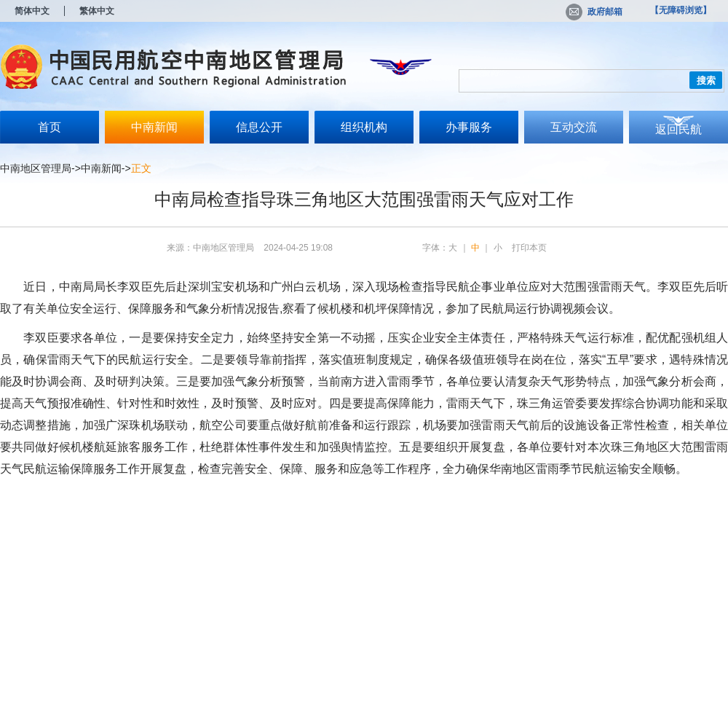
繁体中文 (97, 11)
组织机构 (364, 127)
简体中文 (32, 11)
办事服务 (469, 127)
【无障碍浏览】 (681, 10)
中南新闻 (154, 127)
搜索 (706, 80)
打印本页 (529, 248)
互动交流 (574, 127)
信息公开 (259, 127)
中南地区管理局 (36, 168)
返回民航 (678, 129)
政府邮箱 (594, 12)
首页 (50, 127)
